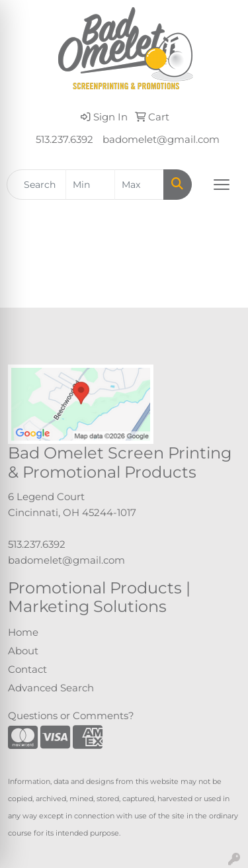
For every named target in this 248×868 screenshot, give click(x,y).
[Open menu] (222, 185)
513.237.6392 (64, 140)
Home (23, 632)
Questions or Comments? (71, 716)
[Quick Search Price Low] (90, 185)
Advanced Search (51, 688)
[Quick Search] (36, 185)
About (23, 651)
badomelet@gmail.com (161, 140)
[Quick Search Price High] (139, 185)
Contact (27, 670)
